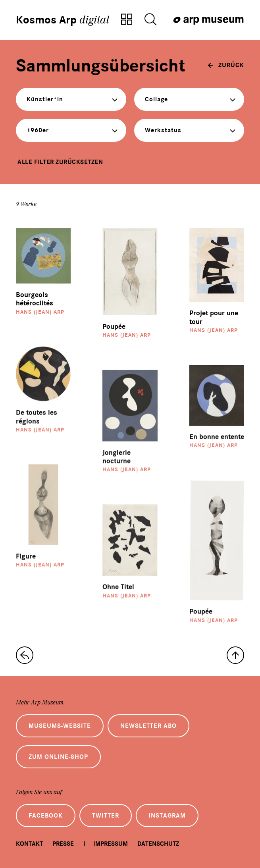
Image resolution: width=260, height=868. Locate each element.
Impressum (111, 844)
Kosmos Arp (63, 20)
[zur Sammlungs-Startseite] (25, 655)
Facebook (46, 816)
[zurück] (226, 65)
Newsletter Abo (148, 726)
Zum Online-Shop (58, 757)
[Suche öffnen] (150, 20)
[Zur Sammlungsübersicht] (127, 20)
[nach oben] (235, 655)
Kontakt (29, 844)
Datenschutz (158, 844)
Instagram (167, 816)
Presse (63, 844)
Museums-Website (60, 726)
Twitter (106, 816)
